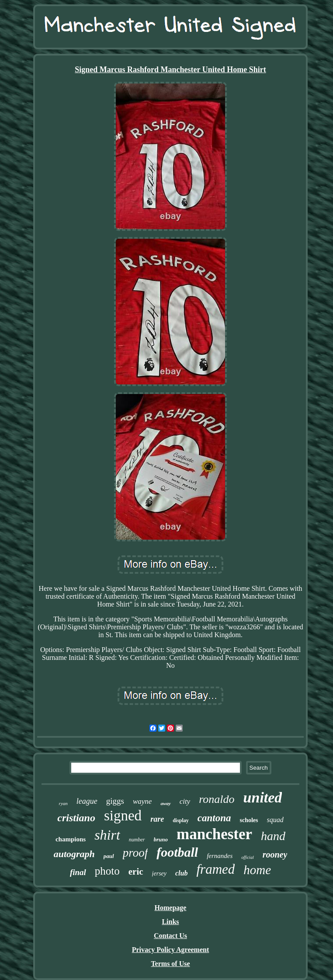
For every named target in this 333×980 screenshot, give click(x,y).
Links (170, 922)
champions (71, 839)
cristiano (76, 818)
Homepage (171, 908)
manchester (214, 834)
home (257, 870)
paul (109, 856)
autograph (74, 854)
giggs (115, 801)
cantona (214, 818)
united (263, 797)
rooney (275, 854)
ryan (63, 803)
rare (157, 819)
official (247, 857)
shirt (107, 835)
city (185, 801)
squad (275, 820)
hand (273, 836)
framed (215, 869)
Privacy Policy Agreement (171, 950)
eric (136, 872)
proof (135, 853)
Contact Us (170, 936)
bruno (161, 839)
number (137, 840)
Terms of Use (170, 964)
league (87, 801)
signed (123, 816)
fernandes (220, 856)
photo (107, 871)
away (165, 803)
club (181, 873)
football (177, 852)
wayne (142, 801)
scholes (249, 820)
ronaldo (217, 799)
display (181, 820)
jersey (159, 874)
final (78, 872)
